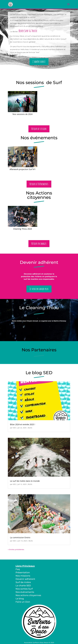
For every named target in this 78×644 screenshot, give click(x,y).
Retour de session (39, 129)
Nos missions (23, 576)
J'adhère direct (39, 62)
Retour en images (39, 244)
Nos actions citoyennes (28, 595)
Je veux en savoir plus (39, 289)
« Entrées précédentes (16, 549)
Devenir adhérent (25, 579)
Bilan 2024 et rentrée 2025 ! (23, 424)
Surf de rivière (23, 582)
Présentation (23, 572)
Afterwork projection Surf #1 (23, 169)
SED (14, 428)
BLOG (30, 428)
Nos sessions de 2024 (22, 114)
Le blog (20, 599)
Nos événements (25, 592)
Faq (18, 569)
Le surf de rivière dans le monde (25, 481)
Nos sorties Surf (24, 589)
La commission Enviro (20, 537)
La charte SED (23, 586)
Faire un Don (23, 602)
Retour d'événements (39, 184)
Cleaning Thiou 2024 (22, 229)
